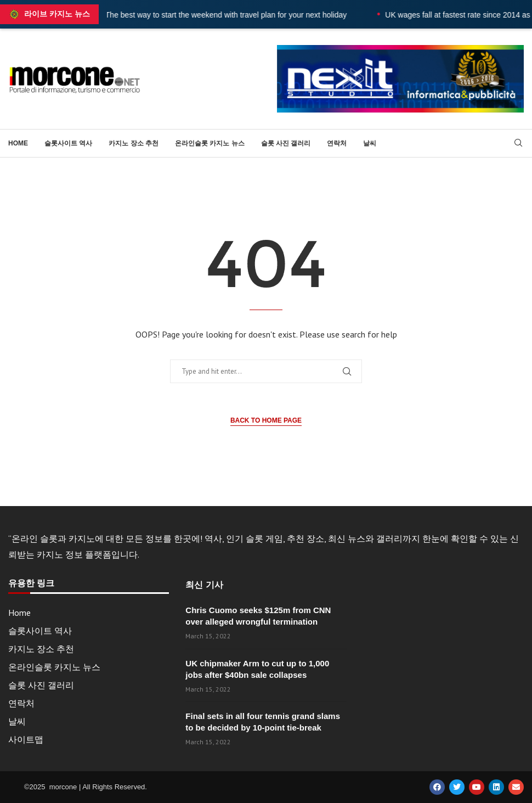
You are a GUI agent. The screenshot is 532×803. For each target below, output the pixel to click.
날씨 (370, 143)
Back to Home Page (266, 420)
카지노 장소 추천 (134, 143)
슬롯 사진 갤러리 (286, 143)
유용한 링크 (31, 583)
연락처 (337, 143)
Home (18, 143)
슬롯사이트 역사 (68, 143)
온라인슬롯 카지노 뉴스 (210, 143)
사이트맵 (26, 739)
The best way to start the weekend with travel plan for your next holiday (258, 15)
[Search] (518, 144)
